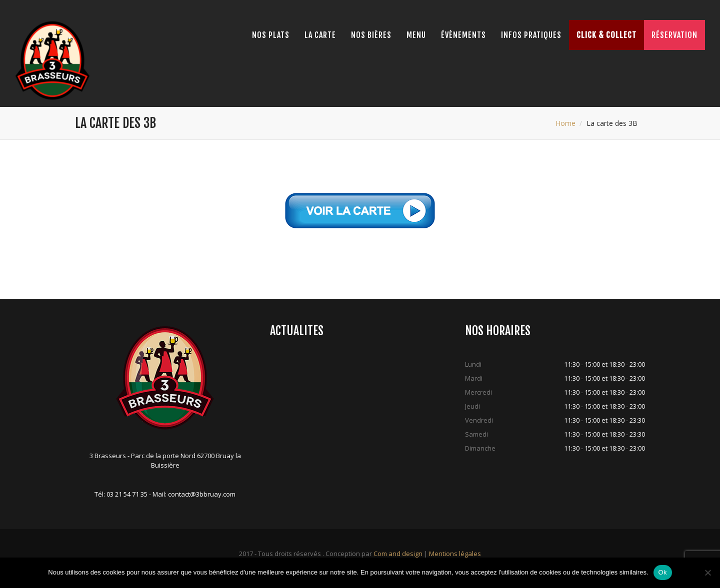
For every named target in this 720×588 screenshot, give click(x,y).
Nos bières (371, 35)
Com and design (398, 554)
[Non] (707, 573)
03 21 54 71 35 (127, 494)
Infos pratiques (531, 35)
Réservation (674, 35)
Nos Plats (271, 35)
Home (565, 123)
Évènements (463, 35)
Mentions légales (455, 554)
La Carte (320, 35)
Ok (663, 572)
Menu (416, 35)
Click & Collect (606, 35)
